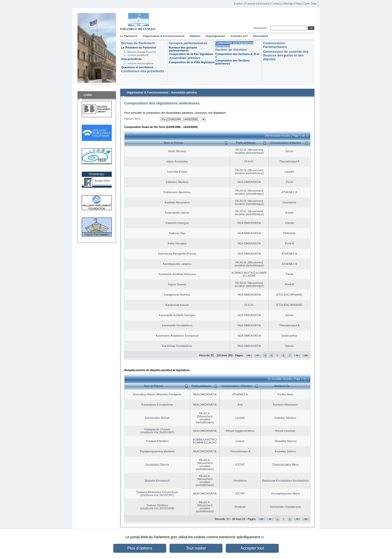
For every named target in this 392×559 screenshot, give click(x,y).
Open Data (310, 3)
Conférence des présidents (143, 71)
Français (250, 3)
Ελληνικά (263, 3)
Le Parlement (129, 36)
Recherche (261, 28)
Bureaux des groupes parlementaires (183, 49)
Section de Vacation (231, 50)
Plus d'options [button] (140, 548)
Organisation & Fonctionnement (163, 36)
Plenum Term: (133, 119)
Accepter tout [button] (252, 548)
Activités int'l (239, 36)
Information (260, 36)
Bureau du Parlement (138, 43)
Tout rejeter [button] (196, 548)
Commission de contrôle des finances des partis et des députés (286, 55)
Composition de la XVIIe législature (192, 62)
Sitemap (288, 3)
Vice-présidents (131, 59)
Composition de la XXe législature (191, 54)
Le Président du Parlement (139, 47)
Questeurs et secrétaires (137, 67)
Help (298, 3)
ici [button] (262, 537)
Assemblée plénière (185, 58)
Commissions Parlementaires (275, 45)
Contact (276, 3)
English (238, 3)
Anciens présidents (138, 55)
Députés (195, 36)
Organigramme (215, 36)
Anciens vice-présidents (140, 63)
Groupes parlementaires (188, 43)
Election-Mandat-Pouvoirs (142, 52)
